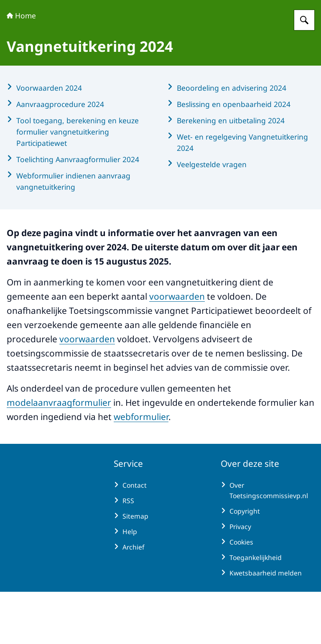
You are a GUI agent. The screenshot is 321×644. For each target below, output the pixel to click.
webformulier (141, 469)
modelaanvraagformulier (59, 455)
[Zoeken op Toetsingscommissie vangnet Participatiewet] (304, 72)
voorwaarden (177, 349)
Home (21, 68)
